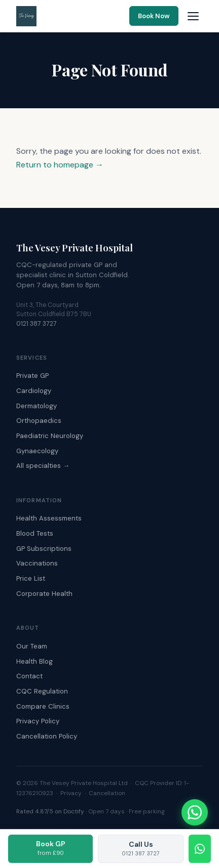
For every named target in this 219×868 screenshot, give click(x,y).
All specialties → (43, 466)
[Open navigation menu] (193, 16)
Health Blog (34, 661)
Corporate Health (44, 594)
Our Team (32, 646)
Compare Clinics (43, 706)
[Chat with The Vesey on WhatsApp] (195, 812)
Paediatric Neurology (50, 436)
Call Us (141, 848)
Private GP (32, 376)
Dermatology (36, 406)
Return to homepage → (60, 165)
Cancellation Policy (47, 736)
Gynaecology (37, 451)
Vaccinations (37, 563)
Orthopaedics (39, 421)
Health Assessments (49, 518)
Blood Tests (35, 533)
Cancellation (107, 793)
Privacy (71, 793)
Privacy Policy (38, 721)
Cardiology (34, 391)
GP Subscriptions (44, 549)
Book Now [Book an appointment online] (154, 16)
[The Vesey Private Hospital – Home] (26, 16)
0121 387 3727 (36, 324)
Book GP (51, 848)
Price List (31, 578)
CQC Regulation (42, 691)
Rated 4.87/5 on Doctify (50, 811)
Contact (29, 676)
